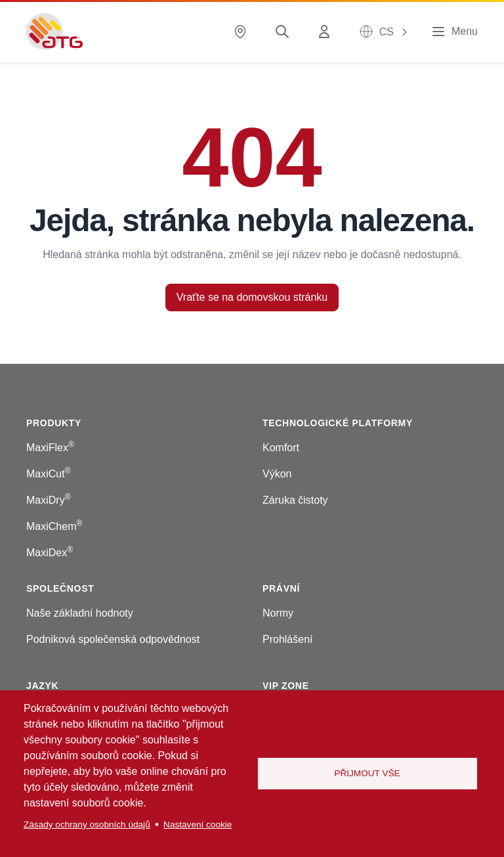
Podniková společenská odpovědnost (113, 639)
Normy (278, 613)
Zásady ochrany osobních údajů (87, 824)
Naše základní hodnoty (80, 613)
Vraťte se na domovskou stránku (252, 297)
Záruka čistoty (295, 500)
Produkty (54, 423)
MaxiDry (49, 500)
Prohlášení (288, 639)
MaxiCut (49, 474)
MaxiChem (54, 526)
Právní (281, 588)
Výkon (277, 474)
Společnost (60, 588)
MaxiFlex (50, 448)
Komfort (281, 448)
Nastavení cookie (198, 824)
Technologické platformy (338, 423)
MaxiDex (50, 553)
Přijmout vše (367, 773)
